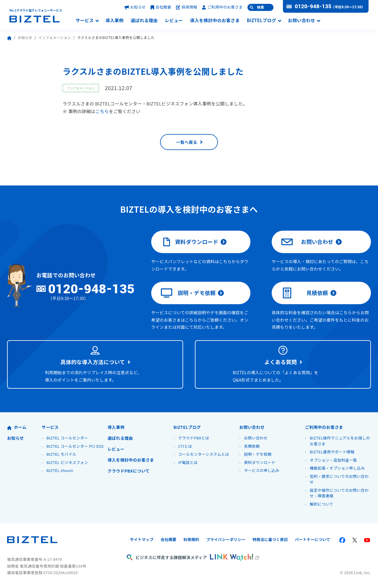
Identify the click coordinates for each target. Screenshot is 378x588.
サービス (85, 21)
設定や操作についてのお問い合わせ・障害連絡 (339, 493)
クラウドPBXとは (194, 438)
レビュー (174, 21)
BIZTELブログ (261, 21)
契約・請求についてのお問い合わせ (339, 479)
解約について (321, 504)
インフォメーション (55, 37)
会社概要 (161, 7)
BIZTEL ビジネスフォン (67, 462)
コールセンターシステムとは (203, 454)
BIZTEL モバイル (61, 454)
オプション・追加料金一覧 (333, 460)
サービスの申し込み (262, 470)
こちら (102, 111)
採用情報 (187, 7)
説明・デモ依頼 (188, 293)
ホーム (17, 427)
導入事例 (114, 21)
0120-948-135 (313, 6)
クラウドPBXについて (128, 471)
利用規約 (191, 539)
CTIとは (185, 446)
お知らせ (135, 7)
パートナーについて (313, 539)
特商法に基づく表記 (270, 539)
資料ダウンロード (189, 242)
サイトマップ (142, 539)
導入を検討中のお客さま (215, 21)
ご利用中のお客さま (222, 7)
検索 (260, 7)
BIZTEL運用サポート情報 (332, 452)
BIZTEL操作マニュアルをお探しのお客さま (340, 441)
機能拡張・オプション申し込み (337, 468)
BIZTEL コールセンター (67, 438)
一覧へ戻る (187, 142)
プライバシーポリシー (226, 539)
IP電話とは (188, 462)
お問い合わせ (302, 21)
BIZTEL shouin (60, 470)
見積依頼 (305, 293)
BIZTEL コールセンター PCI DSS (75, 446)
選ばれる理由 (144, 21)
